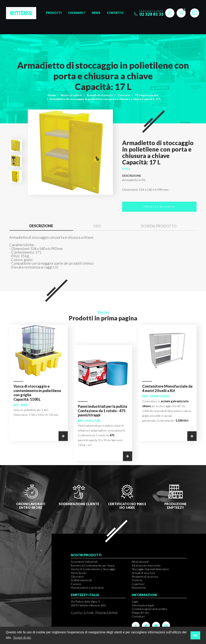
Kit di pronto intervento (146, 565)
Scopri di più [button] (22, 638)
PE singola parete (147, 95)
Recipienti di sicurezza (145, 576)
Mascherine (139, 588)
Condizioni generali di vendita (149, 609)
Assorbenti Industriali (84, 562)
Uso (97, 226)
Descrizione (41, 226)
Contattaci (138, 616)
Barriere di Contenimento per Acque (93, 565)
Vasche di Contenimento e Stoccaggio (93, 569)
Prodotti (54, 13)
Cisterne (137, 580)
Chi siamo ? (77, 13)
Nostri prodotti (71, 95)
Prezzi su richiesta (159, 207)
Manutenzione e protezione (87, 588)
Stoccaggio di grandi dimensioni (150, 569)
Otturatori (77, 576)
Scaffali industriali (81, 580)
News (96, 13)
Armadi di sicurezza (100, 95)
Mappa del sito (140, 613)
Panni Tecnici (79, 573)
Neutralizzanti (140, 562)
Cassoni (76, 584)
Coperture (138, 584)
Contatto (115, 13)
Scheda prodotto (159, 226)
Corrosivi (124, 95)
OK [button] (195, 635)
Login (135, 601)
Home (52, 95)
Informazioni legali (143, 605)
